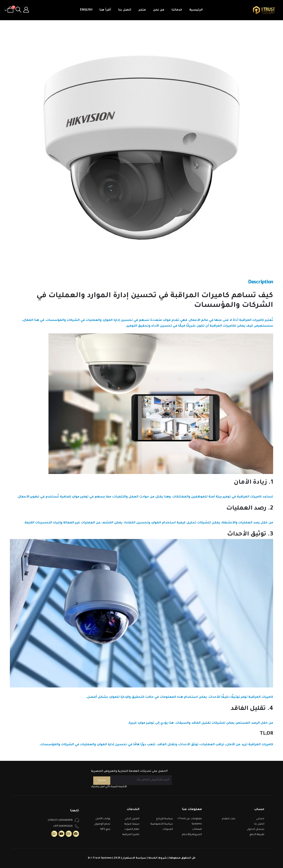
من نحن (159, 10)
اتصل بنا (125, 10)
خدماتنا (177, 10)
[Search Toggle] (18, 10)
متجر (142, 10)
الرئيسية (196, 10)
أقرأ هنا (105, 10)
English (86, 10)
